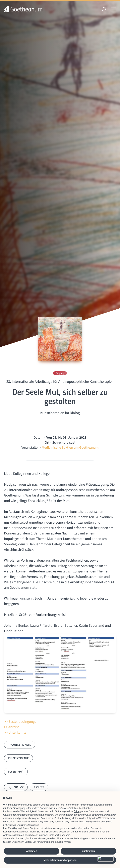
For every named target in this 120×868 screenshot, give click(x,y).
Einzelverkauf (18, 758)
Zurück (16, 787)
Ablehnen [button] (32, 851)
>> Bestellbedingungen (21, 721)
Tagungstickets (20, 745)
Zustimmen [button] (88, 851)
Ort (47, 442)
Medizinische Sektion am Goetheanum (70, 447)
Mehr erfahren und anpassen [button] (60, 860)
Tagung (60, 373)
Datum (38, 437)
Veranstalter (30, 447)
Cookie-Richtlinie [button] (69, 808)
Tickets (39, 787)
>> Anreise (12, 727)
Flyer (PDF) (16, 772)
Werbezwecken (107, 818)
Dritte (77, 811)
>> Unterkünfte (15, 732)
